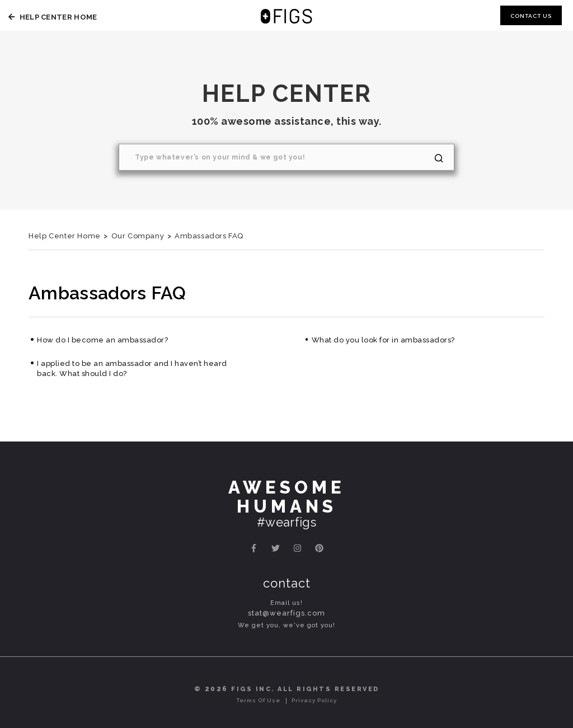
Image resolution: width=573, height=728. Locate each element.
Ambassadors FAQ (209, 236)
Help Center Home (51, 17)
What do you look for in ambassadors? (383, 340)
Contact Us (531, 16)
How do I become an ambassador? (102, 340)
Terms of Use (258, 700)
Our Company (138, 236)
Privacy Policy (314, 700)
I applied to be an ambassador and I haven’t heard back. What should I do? (132, 368)
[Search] (286, 157)
